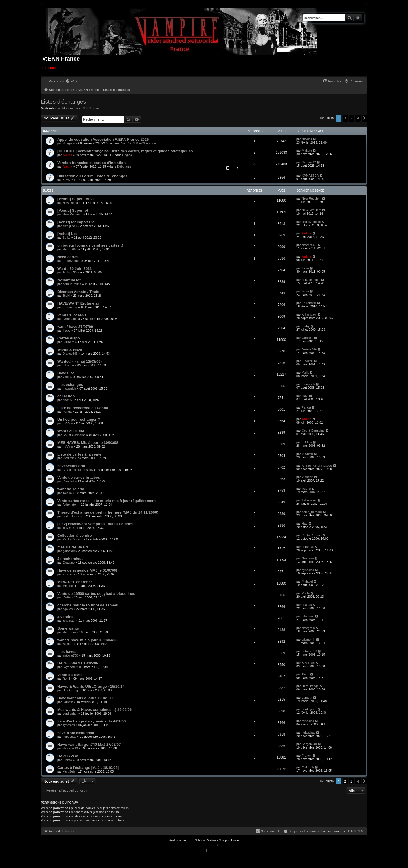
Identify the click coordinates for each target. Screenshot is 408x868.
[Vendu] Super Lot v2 (76, 199)
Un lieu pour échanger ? (79, 419)
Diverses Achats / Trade (78, 292)
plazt (66, 400)
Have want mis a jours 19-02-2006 (87, 698)
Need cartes (68, 257)
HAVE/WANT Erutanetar (78, 303)
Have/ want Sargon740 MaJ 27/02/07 (89, 744)
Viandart (68, 481)
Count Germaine (74, 435)
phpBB (191, 840)
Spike (67, 238)
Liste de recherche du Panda (83, 408)
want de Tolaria (71, 489)
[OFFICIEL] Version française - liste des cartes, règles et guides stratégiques (125, 151)
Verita (67, 597)
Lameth (68, 702)
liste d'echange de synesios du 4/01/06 (91, 721)
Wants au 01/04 (71, 431)
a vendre (65, 617)
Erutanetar (70, 307)
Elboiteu (68, 365)
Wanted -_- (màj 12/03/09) (79, 361)
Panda (67, 412)
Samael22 (309, 162)
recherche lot (69, 280)
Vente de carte (70, 675)
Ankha (67, 155)
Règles (127, 155)
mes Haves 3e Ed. (73, 547)
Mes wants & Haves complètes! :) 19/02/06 (94, 710)
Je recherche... (70, 559)
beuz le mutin (72, 284)
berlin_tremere (73, 516)
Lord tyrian (70, 713)
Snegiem (69, 143)
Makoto (307, 151)
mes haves (67, 652)
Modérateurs (71, 108)
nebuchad (69, 737)
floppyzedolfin (311, 222)
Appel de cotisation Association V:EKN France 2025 (103, 139)
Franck (67, 760)
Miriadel (68, 586)
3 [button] (351, 118)
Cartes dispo (69, 338)
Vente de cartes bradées (79, 477)
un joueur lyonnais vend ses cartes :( (90, 245)
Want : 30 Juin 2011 (75, 269)
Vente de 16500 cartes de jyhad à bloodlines (96, 594)
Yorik (66, 377)
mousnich (69, 388)
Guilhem (68, 342)
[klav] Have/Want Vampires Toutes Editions (95, 524)
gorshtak (69, 551)
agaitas (68, 609)
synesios (69, 574)
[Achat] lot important (76, 222)
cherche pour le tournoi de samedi (88, 605)
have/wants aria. (72, 466)
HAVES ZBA (68, 756)
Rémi (66, 679)
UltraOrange (71, 690)
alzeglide (69, 226)
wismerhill (69, 644)
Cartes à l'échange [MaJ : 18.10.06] (88, 768)
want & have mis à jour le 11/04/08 (87, 640)
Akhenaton (70, 319)
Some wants (68, 628)
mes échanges (70, 385)
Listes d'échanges (63, 102)
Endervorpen (72, 261)
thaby (66, 330)
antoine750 (70, 655)
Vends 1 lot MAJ (72, 315)
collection (66, 396)
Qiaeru (224, 845)
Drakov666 (70, 354)
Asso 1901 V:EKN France (138, 143)
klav (65, 528)
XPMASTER (71, 180)
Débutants (124, 166)
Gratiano (69, 563)
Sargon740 (70, 748)
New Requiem (72, 203)
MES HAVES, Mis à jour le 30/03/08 (88, 443)
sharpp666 (70, 249)
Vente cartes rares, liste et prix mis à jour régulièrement (106, 501)
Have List (66, 373)
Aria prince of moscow (78, 470)
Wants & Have (70, 350)
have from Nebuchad (76, 733)
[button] (364, 118)
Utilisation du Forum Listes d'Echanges (92, 176)
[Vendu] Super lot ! (74, 210)
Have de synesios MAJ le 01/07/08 (87, 570)
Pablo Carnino (73, 539)
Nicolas (307, 139)
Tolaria (67, 493)
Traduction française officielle (198, 845)
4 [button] (358, 118)
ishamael (69, 621)
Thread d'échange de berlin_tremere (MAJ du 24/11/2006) (108, 512)
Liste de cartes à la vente (79, 454)
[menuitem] (71, 81)
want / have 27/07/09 (75, 327)
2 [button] (345, 118)
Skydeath (69, 667)
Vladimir (68, 458)
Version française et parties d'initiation (91, 163)
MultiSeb (69, 771)
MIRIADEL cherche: (75, 582)
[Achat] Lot (67, 234)
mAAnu (68, 423)
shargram (69, 632)
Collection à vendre (75, 535)
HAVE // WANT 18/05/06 (78, 663)
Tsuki (66, 272)
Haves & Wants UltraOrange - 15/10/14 (91, 686)
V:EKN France (92, 108)
